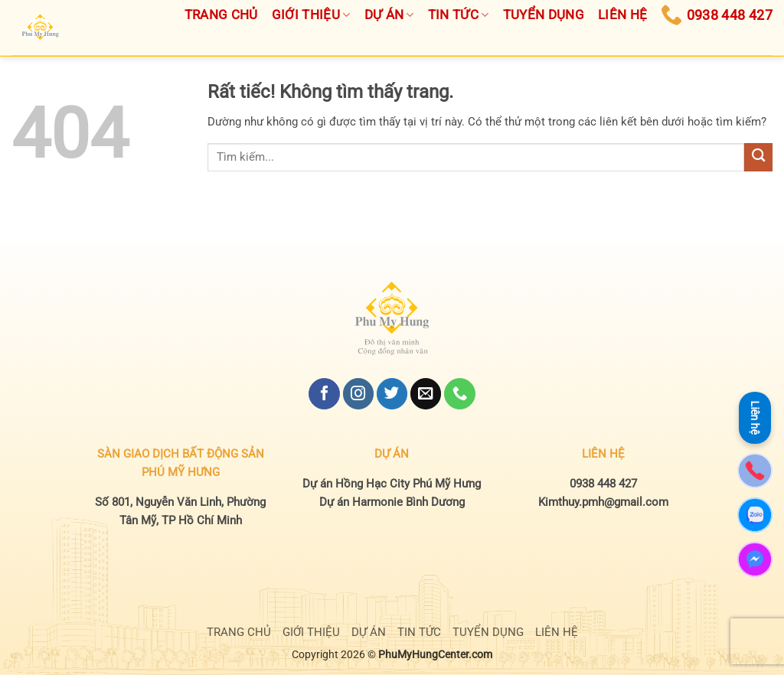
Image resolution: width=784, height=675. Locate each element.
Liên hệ (755, 418)
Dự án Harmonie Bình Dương (392, 502)
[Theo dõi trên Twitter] (392, 394)
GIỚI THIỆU (311, 632)
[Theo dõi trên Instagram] (358, 394)
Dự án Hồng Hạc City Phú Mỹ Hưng (392, 484)
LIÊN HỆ (557, 632)
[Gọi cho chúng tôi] (459, 394)
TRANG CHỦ (239, 632)
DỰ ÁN (369, 632)
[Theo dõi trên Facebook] (324, 394)
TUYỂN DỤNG (488, 632)
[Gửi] (758, 157)
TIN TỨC (419, 632)
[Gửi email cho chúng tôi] (426, 394)
